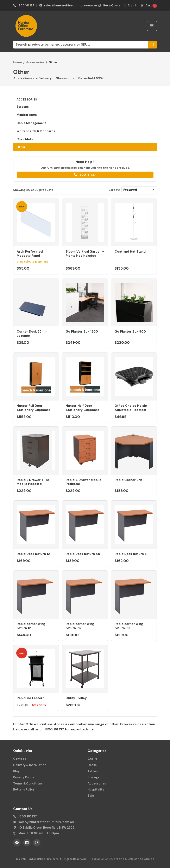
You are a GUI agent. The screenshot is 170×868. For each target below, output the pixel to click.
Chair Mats (25, 139)
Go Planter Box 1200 (82, 332)
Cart (149, 6)
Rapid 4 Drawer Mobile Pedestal (84, 482)
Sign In (131, 5)
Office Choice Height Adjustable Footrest (131, 408)
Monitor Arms (27, 115)
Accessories (35, 62)
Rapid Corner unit (129, 480)
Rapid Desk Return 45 (83, 554)
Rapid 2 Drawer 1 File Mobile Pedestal (33, 482)
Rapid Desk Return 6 (131, 554)
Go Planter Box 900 (130, 332)
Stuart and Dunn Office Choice (131, 859)
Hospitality (96, 789)
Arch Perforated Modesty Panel (30, 254)
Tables (93, 771)
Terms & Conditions (28, 783)
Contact (20, 759)
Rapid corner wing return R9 (129, 626)
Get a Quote (109, 5)
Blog (16, 771)
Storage (94, 777)
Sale (91, 796)
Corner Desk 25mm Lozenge (32, 334)
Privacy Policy (24, 777)
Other (21, 147)
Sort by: (114, 190)
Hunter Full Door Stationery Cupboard (34, 408)
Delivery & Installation (30, 765)
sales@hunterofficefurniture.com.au (68, 5)
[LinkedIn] (27, 843)
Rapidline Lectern (31, 698)
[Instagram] (37, 843)
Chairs (92, 759)
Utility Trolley (76, 698)
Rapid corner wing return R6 (80, 626)
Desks (92, 765)
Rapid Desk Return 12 (33, 554)
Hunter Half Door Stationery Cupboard (83, 408)
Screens (23, 107)
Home (17, 62)
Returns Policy (24, 789)
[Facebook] (17, 843)
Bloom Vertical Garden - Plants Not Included (85, 254)
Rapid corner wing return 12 (31, 626)
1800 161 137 (24, 5)
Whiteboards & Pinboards (36, 131)
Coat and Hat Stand (130, 252)
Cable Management (31, 123)
